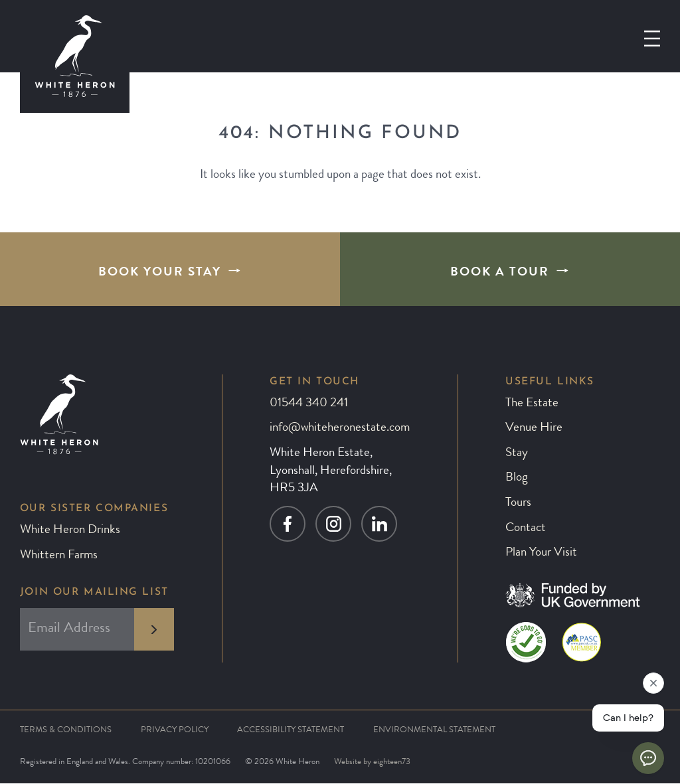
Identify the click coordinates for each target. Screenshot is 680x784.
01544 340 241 (309, 404)
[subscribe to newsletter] (154, 629)
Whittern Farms (59, 556)
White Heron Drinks (70, 531)
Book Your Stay (160, 273)
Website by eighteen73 (372, 762)
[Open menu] (652, 39)
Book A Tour (500, 273)
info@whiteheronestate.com (340, 429)
